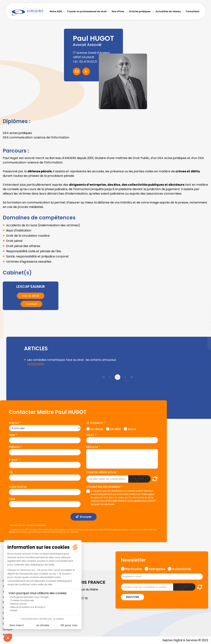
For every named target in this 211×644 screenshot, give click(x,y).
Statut (14, 423)
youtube (204, 322)
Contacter (77, 71)
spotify (204, 337)
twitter (204, 307)
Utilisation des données (103, 487)
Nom (12, 435)
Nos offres (118, 11)
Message (92, 447)
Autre (132, 429)
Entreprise (157, 569)
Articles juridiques (140, 11)
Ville (12, 499)
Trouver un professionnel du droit (87, 11)
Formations (193, 11)
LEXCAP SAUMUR (31, 287)
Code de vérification (101, 472)
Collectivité (182, 569)
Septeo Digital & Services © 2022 (185, 640)
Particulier (134, 569)
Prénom (14, 447)
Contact (31, 304)
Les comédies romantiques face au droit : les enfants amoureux (73, 360)
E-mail (13, 460)
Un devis (97, 429)
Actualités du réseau (168, 11)
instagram (204, 330)
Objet (90, 435)
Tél (11, 472)
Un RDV (116, 429)
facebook (204, 300)
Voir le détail (31, 296)
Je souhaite (94, 423)
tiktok (204, 344)
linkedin (204, 315)
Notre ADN (56, 11)
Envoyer (86, 517)
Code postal (18, 487)
